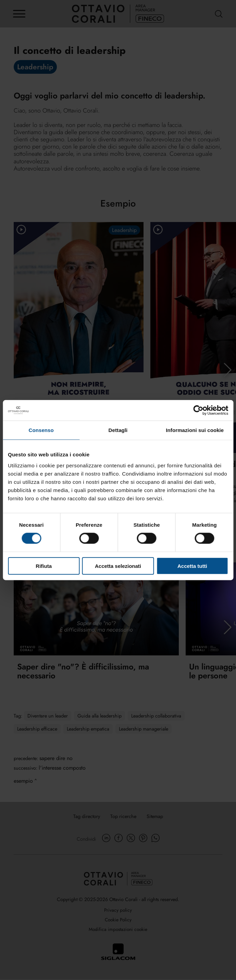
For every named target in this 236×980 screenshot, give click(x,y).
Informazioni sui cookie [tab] (195, 430)
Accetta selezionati (118, 566)
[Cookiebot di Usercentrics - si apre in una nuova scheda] (198, 410)
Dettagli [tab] (118, 430)
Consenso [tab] (41, 430)
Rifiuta (44, 566)
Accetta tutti (192, 566)
